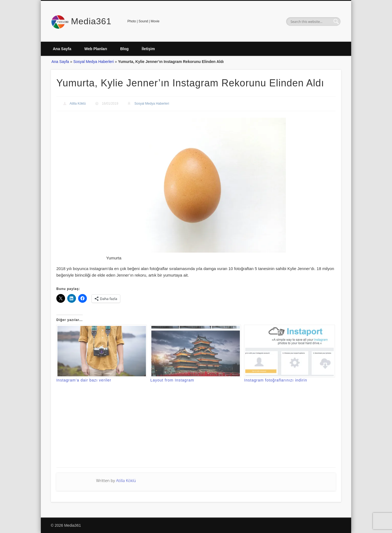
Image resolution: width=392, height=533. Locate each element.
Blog (124, 49)
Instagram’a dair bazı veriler (84, 380)
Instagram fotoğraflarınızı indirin (276, 380)
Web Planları (96, 49)
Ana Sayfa (62, 49)
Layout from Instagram (172, 380)
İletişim (148, 49)
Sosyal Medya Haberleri (94, 62)
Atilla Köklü (78, 104)
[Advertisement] (196, 429)
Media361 (91, 21)
